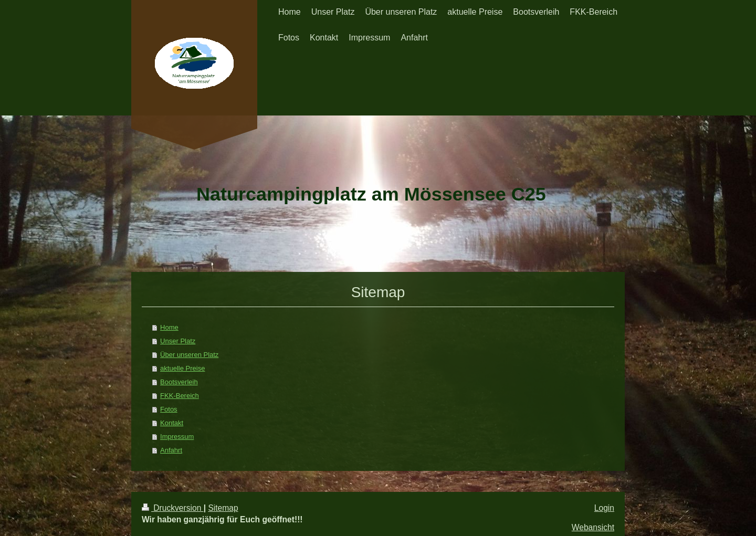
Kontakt (172, 423)
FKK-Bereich (180, 396)
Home (169, 327)
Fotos (169, 409)
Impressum (177, 437)
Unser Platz (178, 341)
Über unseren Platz (189, 355)
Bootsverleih (179, 382)
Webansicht (593, 527)
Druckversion (173, 508)
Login (604, 508)
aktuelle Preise (182, 368)
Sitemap (223, 508)
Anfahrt (171, 450)
